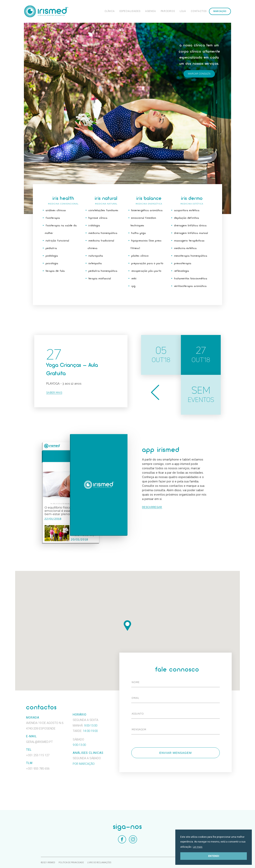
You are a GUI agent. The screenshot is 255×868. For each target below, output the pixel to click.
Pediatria (51, 248)
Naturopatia (96, 256)
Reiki (134, 279)
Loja (183, 11)
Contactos (199, 11)
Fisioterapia (53, 218)
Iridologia (94, 226)
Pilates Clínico (140, 256)
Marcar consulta (199, 74)
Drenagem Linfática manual (191, 233)
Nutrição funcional (57, 241)
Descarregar (152, 507)
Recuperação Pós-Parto (146, 271)
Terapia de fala (55, 271)
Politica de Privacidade (71, 863)
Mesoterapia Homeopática (191, 256)
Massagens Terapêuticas (189, 241)
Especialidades (130, 11)
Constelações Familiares (103, 211)
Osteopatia (95, 264)
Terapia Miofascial (100, 279)
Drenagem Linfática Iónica (190, 226)
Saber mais (54, 392)
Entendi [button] (214, 856)
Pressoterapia (183, 264)
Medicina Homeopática (103, 233)
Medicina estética (185, 248)
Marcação (220, 11)
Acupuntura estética (187, 211)
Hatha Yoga (139, 233)
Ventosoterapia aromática (190, 286)
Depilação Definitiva (187, 218)
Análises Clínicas (56, 211)
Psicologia (52, 264)
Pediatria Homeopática (103, 271)
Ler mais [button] (198, 847)
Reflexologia (182, 271)
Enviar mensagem (176, 753)
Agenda (151, 11)
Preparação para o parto (147, 264)
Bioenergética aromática (147, 211)
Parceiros (168, 11)
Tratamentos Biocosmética (191, 279)
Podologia (52, 256)
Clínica (110, 11)
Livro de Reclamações (99, 863)
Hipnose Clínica (98, 218)
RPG (133, 286)
